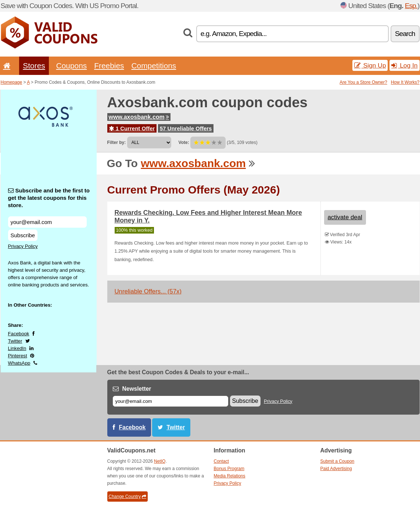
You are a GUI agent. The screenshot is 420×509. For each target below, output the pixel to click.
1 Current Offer (132, 128)
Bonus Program (229, 469)
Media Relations (230, 476)
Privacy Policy (23, 246)
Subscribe (23, 235)
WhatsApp (19, 363)
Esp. (411, 6)
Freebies (109, 66)
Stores (34, 66)
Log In (404, 65)
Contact (221, 461)
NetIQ (160, 461)
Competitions (154, 66)
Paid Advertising (336, 469)
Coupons (72, 66)
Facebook (19, 334)
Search (405, 34)
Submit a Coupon (338, 461)
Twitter (15, 341)
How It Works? (405, 82)
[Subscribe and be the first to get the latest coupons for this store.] (47, 222)
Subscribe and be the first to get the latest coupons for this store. (49, 198)
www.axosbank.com (139, 117)
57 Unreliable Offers (186, 128)
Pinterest (18, 356)
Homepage (12, 82)
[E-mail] (170, 401)
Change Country (128, 497)
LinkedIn (17, 348)
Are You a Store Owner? (363, 82)
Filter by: (117, 142)
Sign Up (370, 65)
